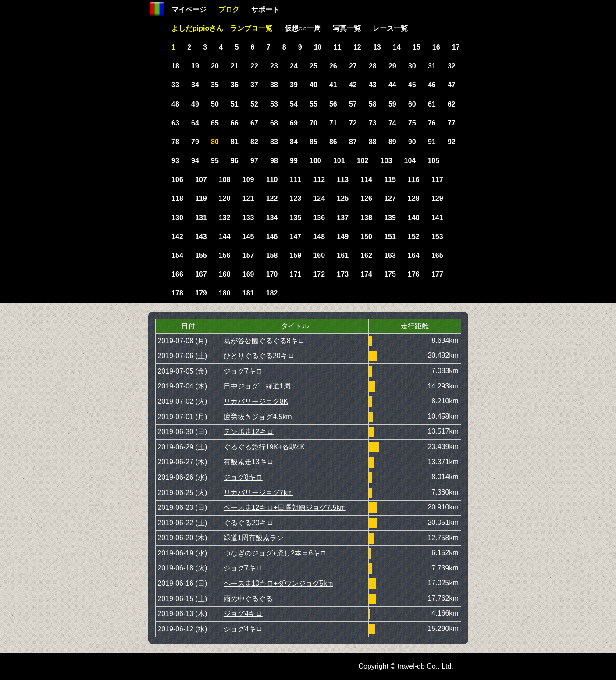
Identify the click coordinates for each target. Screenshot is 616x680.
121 (248, 198)
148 (319, 237)
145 (248, 237)
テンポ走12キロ (249, 432)
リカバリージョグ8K (256, 401)
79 (195, 142)
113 (343, 180)
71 (333, 123)
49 (195, 104)
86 (333, 142)
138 (366, 218)
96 (235, 161)
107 (201, 180)
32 (452, 66)
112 (319, 180)
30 (412, 66)
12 (357, 47)
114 (366, 180)
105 (433, 161)
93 (175, 161)
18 (175, 66)
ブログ (229, 9)
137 (343, 218)
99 (294, 161)
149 (343, 237)
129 (437, 198)
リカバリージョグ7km (258, 493)
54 (294, 104)
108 (225, 180)
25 (313, 66)
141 (437, 218)
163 (390, 255)
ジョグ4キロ (243, 614)
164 (414, 255)
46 (432, 85)
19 (195, 66)
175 (390, 274)
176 (414, 274)
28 (373, 66)
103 (386, 161)
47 (452, 85)
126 (366, 198)
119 (201, 198)
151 (390, 237)
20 (215, 66)
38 (274, 85)
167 (201, 274)
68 (274, 123)
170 (272, 274)
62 (452, 104)
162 (366, 255)
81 (235, 142)
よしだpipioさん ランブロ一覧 (222, 28)
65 (215, 123)
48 (175, 104)
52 (254, 104)
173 (343, 274)
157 (248, 255)
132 (225, 218)
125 (343, 198)
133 (248, 218)
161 (343, 255)
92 (452, 142)
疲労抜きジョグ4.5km (258, 417)
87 (353, 142)
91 (432, 142)
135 (296, 218)
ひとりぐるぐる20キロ (259, 356)
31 (432, 66)
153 (437, 237)
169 (248, 274)
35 (215, 85)
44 (392, 85)
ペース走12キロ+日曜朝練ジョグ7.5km (285, 507)
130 (177, 218)
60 (412, 104)
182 (272, 293)
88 (373, 142)
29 (392, 66)
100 (315, 161)
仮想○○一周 (303, 28)
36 (235, 85)
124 (319, 198)
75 (412, 123)
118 (177, 198)
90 (412, 142)
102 (363, 161)
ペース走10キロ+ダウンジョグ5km (278, 583)
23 (274, 66)
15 (417, 47)
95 (215, 161)
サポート (265, 9)
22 (254, 66)
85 (313, 142)
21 (235, 66)
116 (414, 180)
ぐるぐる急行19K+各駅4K (264, 447)
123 (296, 198)
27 (353, 66)
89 (392, 142)
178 (177, 293)
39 (294, 85)
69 (294, 123)
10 (318, 47)
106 (177, 180)
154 (177, 255)
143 (201, 237)
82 (254, 142)
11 (338, 47)
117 (437, 180)
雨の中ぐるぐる (248, 599)
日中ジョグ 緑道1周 (257, 386)
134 (272, 218)
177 (437, 274)
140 (414, 218)
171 (296, 274)
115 (390, 180)
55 (313, 104)
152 (414, 237)
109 (248, 180)
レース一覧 (390, 28)
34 (195, 85)
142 (177, 237)
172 (319, 274)
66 (235, 123)
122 (272, 198)
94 (195, 161)
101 (339, 161)
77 (452, 123)
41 (333, 85)
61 (432, 104)
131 (201, 218)
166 (177, 274)
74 (392, 123)
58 (373, 104)
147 (296, 237)
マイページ (189, 9)
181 (248, 293)
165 (437, 255)
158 (272, 255)
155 (201, 255)
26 (333, 66)
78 (175, 142)
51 (235, 104)
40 (313, 85)
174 (366, 274)
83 (274, 142)
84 (294, 142)
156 (225, 255)
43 (373, 85)
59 (392, 104)
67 (254, 123)
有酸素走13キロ (249, 462)
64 (195, 123)
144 (225, 237)
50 (215, 104)
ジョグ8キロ (243, 477)
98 (274, 161)
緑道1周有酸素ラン (254, 538)
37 (254, 85)
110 (272, 180)
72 (353, 123)
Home (157, 9)
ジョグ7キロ (243, 371)
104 (410, 161)
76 (432, 123)
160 (319, 255)
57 (353, 104)
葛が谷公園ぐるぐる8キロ (264, 341)
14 (397, 47)
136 (319, 218)
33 (175, 85)
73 (373, 123)
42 (353, 85)
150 (366, 237)
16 (436, 47)
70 (313, 123)
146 (272, 237)
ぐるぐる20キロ (249, 523)
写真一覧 (347, 28)
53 (274, 104)
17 (456, 47)
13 (377, 47)
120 (225, 198)
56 (333, 104)
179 (201, 293)
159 (296, 255)
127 (390, 198)
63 (175, 123)
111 (296, 180)
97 (254, 161)
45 (412, 85)
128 (414, 198)
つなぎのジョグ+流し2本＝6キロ (275, 553)
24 (294, 66)
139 (390, 218)
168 (225, 274)
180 (225, 293)
